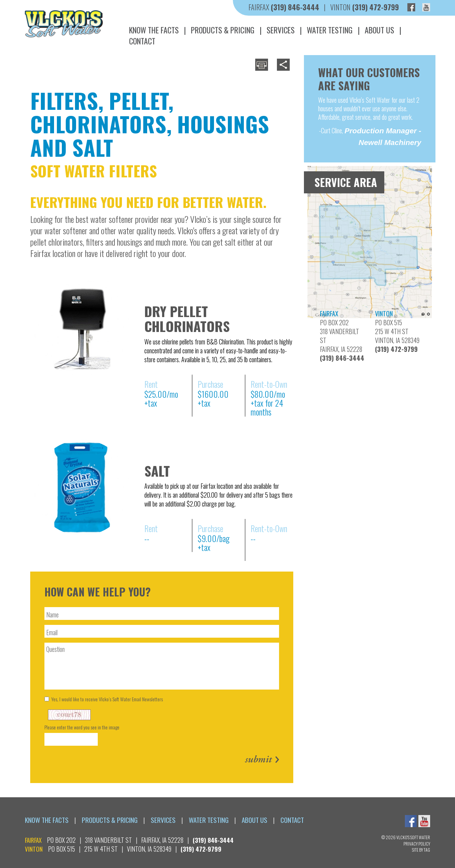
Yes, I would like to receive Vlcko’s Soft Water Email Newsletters (104, 699)
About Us (379, 30)
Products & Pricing (223, 30)
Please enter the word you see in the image (82, 727)
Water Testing (330, 30)
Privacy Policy (417, 844)
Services (281, 30)
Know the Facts (154, 30)
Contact (142, 41)
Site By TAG (421, 850)
